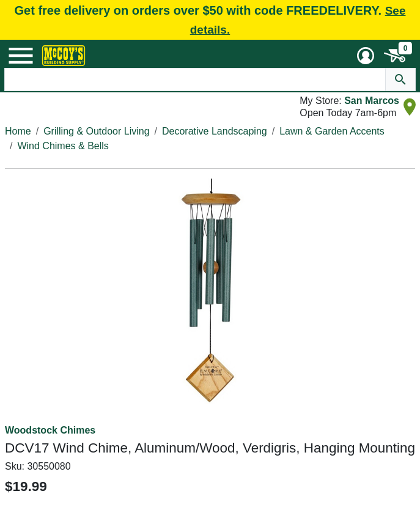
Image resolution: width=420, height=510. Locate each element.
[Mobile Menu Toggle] (21, 56)
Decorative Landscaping (215, 131)
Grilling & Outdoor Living (96, 131)
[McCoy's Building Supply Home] (64, 56)
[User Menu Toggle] (366, 56)
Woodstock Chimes (50, 430)
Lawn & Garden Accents (332, 131)
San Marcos (372, 101)
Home (18, 131)
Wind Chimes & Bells (63, 146)
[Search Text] (195, 79)
